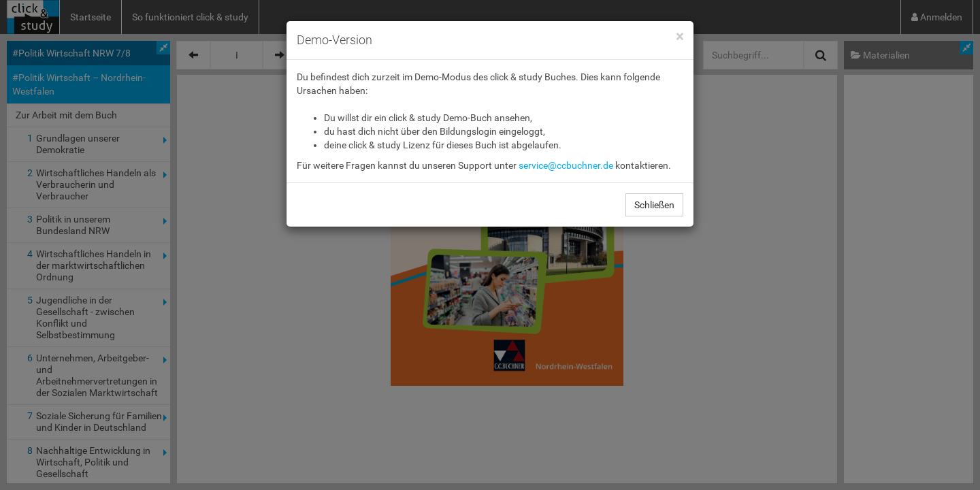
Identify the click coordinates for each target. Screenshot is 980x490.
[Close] (680, 37)
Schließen (654, 205)
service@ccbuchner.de (566, 165)
